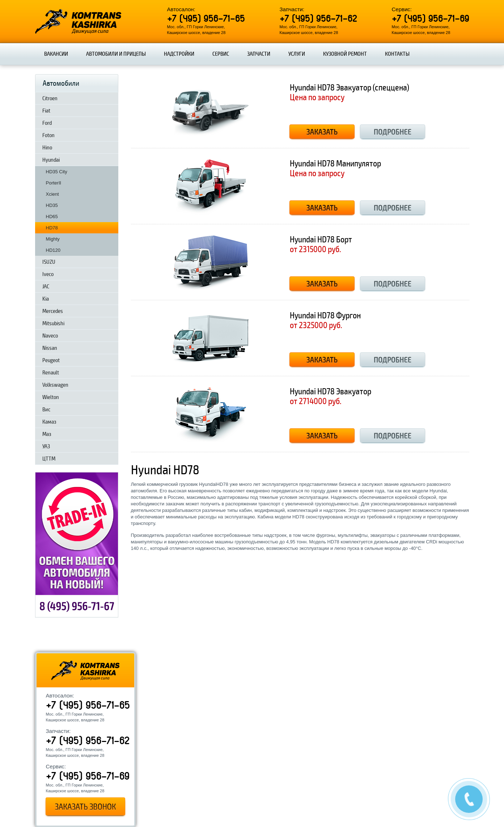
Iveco (48, 274)
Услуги (297, 54)
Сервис (221, 54)
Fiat (46, 111)
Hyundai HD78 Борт (321, 240)
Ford (47, 123)
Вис (46, 410)
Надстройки (179, 54)
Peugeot (51, 360)
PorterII (54, 183)
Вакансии (56, 54)
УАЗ (46, 446)
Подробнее (393, 133)
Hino (47, 148)
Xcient (52, 194)
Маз (47, 434)
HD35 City (57, 172)
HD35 (52, 205)
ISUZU (49, 262)
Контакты (397, 54)
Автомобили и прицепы (116, 54)
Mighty (53, 239)
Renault (51, 373)
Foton (48, 135)
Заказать (322, 133)
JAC (46, 287)
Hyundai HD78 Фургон (325, 316)
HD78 (52, 228)
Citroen (50, 98)
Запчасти (259, 54)
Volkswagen (55, 385)
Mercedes (53, 311)
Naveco (50, 336)
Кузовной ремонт (345, 54)
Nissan (50, 348)
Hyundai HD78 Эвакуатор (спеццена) (350, 88)
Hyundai (51, 160)
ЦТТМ (49, 459)
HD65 (52, 217)
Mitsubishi (53, 323)
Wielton (51, 397)
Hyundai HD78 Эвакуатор (331, 392)
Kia (46, 299)
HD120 (53, 250)
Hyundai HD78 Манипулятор (335, 164)
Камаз (49, 422)
